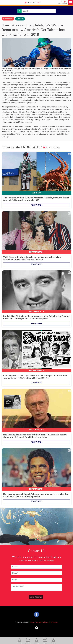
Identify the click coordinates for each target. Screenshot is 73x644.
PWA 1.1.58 (54, 622)
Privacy (32, 622)
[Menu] (71, 2)
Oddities (20, 19)
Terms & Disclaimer (42, 622)
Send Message (36, 597)
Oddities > (36, 193)
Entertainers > (36, 252)
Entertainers (8, 19)
